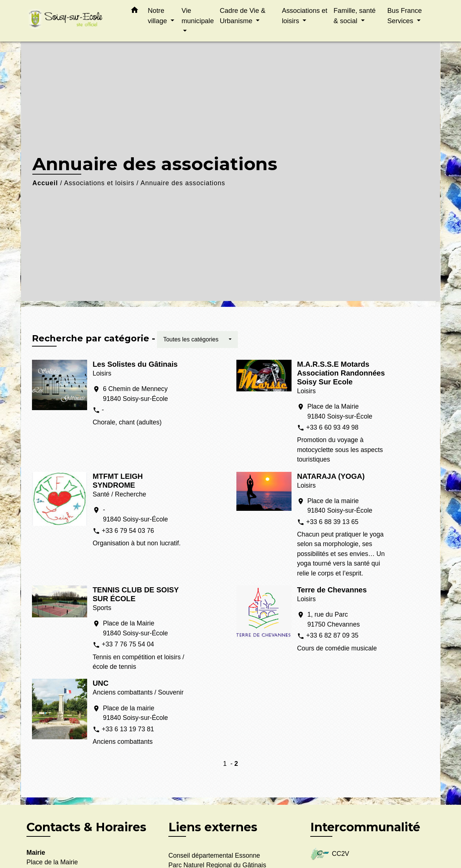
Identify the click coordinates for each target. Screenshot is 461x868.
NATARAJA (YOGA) (331, 476)
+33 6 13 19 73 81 (128, 729)
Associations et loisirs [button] (305, 16)
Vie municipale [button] (198, 16)
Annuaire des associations (183, 183)
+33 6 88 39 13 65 (332, 522)
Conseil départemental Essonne (214, 856)
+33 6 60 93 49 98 (332, 427)
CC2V (330, 854)
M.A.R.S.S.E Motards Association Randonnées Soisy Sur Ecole (341, 373)
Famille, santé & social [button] (354, 16)
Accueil (45, 183)
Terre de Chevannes (332, 590)
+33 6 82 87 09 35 (332, 635)
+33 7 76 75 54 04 (128, 644)
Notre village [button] (158, 16)
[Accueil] (72, 21)
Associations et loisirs (99, 183)
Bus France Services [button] (404, 16)
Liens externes (213, 827)
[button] (135, 11)
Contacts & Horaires (86, 827)
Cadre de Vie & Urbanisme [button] (243, 16)
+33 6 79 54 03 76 (128, 531)
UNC (101, 683)
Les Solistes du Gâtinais (135, 364)
